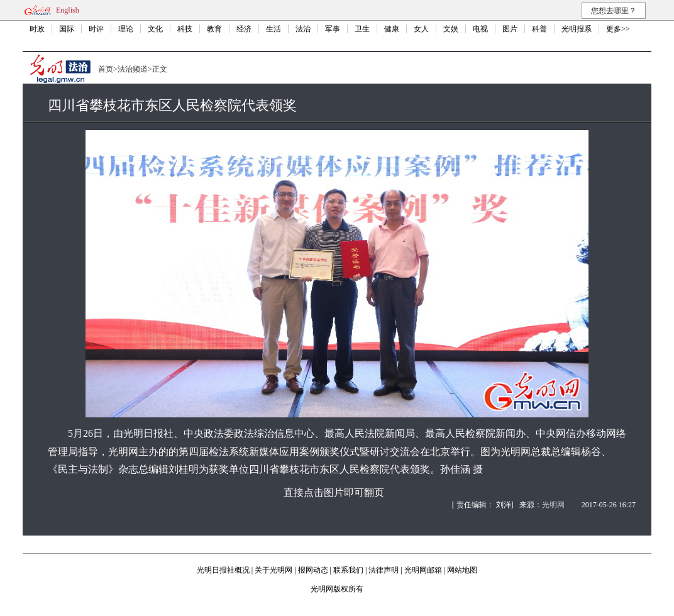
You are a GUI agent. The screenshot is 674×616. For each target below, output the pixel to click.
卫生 (362, 29)
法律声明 (384, 570)
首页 (106, 69)
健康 (392, 29)
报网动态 (313, 570)
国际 (67, 29)
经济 (244, 29)
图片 (510, 29)
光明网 (553, 505)
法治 (303, 29)
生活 (273, 29)
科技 (185, 29)
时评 (96, 29)
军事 (333, 29)
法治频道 (133, 69)
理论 (126, 29)
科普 (539, 29)
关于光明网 (273, 570)
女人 (421, 29)
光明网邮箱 (423, 570)
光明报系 (577, 29)
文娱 (451, 29)
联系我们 (348, 570)
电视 (480, 29)
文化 (155, 29)
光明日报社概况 (223, 570)
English (68, 10)
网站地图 (462, 570)
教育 (214, 29)
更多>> (618, 29)
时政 (37, 29)
